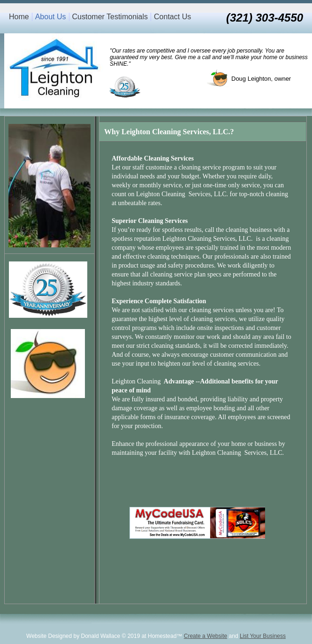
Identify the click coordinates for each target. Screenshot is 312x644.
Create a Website (206, 636)
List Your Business (263, 636)
